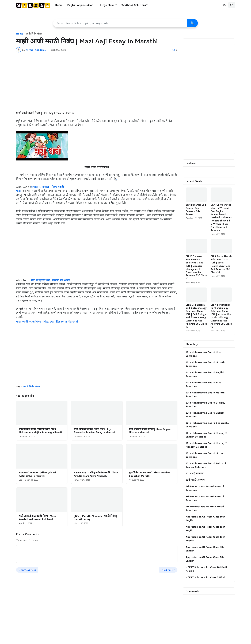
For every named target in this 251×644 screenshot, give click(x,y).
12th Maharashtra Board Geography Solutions (207, 425)
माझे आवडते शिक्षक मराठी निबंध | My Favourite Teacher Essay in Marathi (94, 431)
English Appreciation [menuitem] (80, 5)
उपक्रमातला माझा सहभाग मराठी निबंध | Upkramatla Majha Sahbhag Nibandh (41, 431)
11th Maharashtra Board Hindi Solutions (204, 384)
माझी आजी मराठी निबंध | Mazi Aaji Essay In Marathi (47, 321)
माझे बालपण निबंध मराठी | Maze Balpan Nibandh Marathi (150, 431)
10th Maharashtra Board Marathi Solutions (206, 364)
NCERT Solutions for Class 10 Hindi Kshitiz (206, 569)
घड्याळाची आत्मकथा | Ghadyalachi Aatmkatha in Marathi (37, 474)
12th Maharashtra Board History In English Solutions (207, 435)
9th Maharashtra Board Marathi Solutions (205, 508)
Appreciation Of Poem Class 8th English (205, 549)
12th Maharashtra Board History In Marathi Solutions (207, 445)
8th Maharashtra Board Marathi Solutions (205, 498)
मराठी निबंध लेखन (34, 34)
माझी (19, 191)
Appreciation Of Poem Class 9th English (205, 559)
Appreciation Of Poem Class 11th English (205, 529)
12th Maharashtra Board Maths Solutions (204, 455)
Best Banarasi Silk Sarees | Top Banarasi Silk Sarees (196, 210)
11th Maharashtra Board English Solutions (205, 374)
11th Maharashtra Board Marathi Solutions (206, 394)
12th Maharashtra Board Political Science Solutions (206, 465)
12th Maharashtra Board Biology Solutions (205, 405)
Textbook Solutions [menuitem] (134, 5)
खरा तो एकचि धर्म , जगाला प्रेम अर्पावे (51, 280)
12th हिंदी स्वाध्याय (195, 474)
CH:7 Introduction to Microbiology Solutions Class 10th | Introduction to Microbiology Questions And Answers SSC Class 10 (221, 316)
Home (20, 34)
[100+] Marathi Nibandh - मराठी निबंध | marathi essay (95, 518)
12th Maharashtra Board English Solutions (205, 415)
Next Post (167, 570)
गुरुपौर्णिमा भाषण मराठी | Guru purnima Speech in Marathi (150, 474)
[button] (225, 5)
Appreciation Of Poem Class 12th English (205, 539)
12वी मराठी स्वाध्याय (195, 480)
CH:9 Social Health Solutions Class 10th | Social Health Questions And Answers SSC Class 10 (221, 264)
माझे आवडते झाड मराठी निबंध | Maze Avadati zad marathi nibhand (37, 518)
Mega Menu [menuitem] (107, 5)
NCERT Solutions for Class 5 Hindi (206, 577)
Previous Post (28, 570)
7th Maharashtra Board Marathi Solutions (205, 488)
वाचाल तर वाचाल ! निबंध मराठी (47, 187)
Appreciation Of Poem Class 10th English (205, 519)
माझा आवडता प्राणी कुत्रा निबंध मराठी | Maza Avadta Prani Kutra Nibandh (96, 474)
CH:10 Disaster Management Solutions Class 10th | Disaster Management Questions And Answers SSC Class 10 (196, 267)
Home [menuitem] (59, 5)
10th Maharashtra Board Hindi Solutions (204, 354)
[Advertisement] (97, 81)
